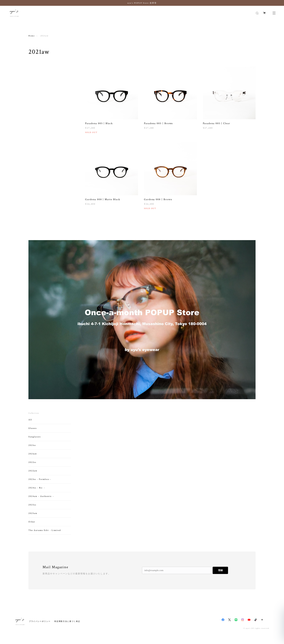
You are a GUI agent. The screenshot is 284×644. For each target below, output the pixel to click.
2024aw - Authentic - (41, 500)
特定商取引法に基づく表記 (67, 621)
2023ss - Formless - (40, 483)
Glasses (33, 432)
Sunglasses (35, 441)
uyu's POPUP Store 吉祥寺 (142, 3)
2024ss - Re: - (37, 492)
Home (32, 36)
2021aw (33, 458)
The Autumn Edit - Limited (45, 534)
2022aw (33, 475)
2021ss (32, 449)
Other (32, 526)
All (30, 424)
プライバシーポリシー (40, 621)
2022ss (32, 466)
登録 (220, 570)
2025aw (33, 517)
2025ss (32, 509)
